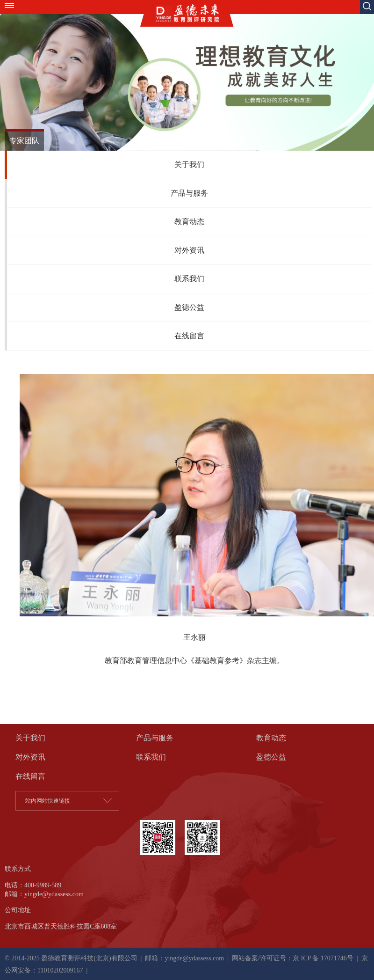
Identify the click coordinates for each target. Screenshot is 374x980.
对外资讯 (189, 250)
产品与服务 (189, 193)
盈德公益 (189, 307)
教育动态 (189, 222)
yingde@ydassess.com (194, 958)
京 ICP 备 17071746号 (323, 958)
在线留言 (189, 336)
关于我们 (189, 165)
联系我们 (189, 279)
